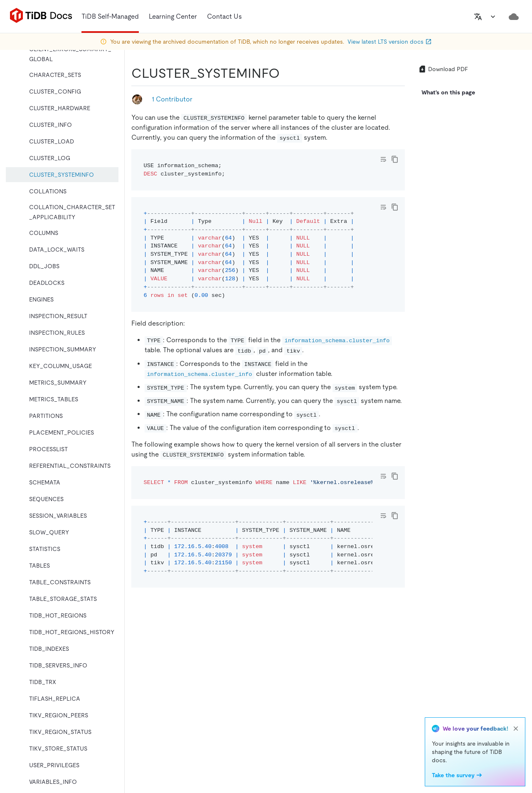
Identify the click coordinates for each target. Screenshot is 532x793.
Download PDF (443, 69)
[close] (516, 729)
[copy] (395, 159)
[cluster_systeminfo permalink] (286, 73)
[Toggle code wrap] (383, 159)
